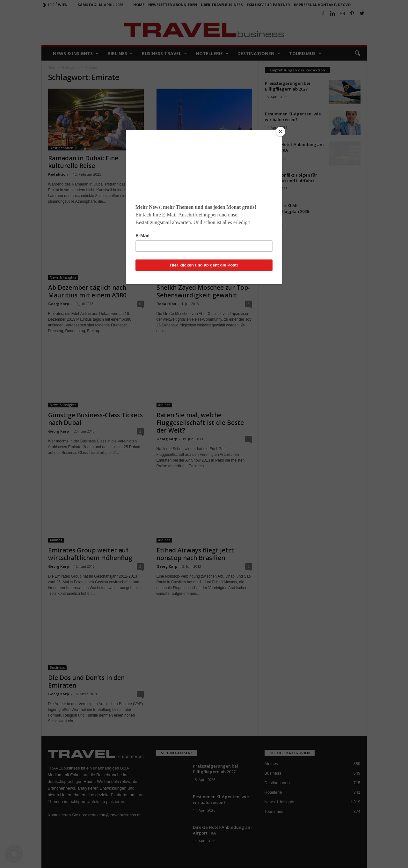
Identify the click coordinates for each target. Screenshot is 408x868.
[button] (14, 854)
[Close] (280, 132)
